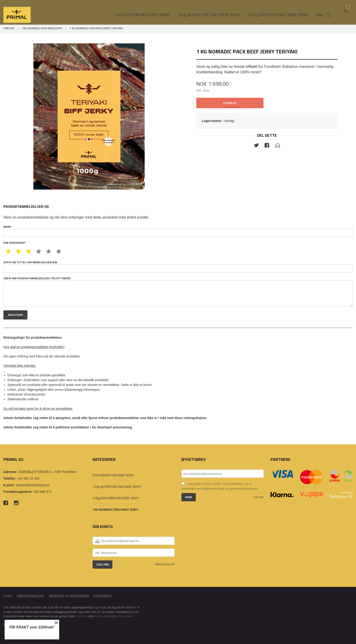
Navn (178, 231)
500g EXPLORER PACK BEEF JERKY (116, 498)
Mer (320, 12)
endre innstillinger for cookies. (114, 616)
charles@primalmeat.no (33, 485)
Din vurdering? (14, 243)
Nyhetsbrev (103, 596)
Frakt (8, 596)
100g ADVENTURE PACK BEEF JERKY (117, 487)
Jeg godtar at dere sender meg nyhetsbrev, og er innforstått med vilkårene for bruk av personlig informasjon (220, 486)
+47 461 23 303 (28, 478)
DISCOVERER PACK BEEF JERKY (113, 475)
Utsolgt (230, 103)
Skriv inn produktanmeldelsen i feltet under (178, 292)
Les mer (259, 497)
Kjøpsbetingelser (31, 596)
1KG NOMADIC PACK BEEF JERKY (116, 509)
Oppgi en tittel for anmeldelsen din (178, 267)
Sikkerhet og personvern (69, 596)
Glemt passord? (165, 564)
